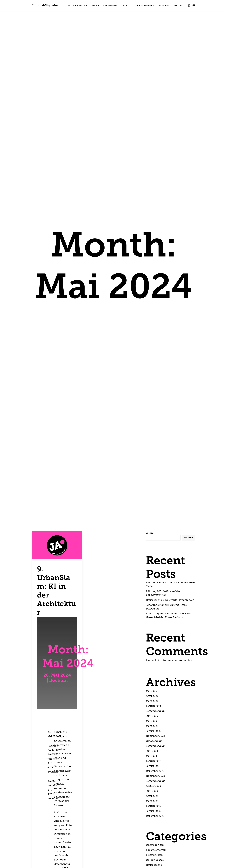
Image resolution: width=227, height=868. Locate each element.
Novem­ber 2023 (155, 647)
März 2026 (152, 572)
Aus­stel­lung (153, 751)
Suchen (150, 404)
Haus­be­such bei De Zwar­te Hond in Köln (170, 471)
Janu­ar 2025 (153, 602)
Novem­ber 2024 (155, 607)
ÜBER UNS (164, 5)
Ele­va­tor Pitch (154, 726)
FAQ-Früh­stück (155, 746)
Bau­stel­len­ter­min (156, 721)
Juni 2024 (152, 622)
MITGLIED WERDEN (78, 5)
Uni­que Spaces (155, 731)
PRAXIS (95, 5)
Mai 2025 (151, 592)
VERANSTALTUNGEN (145, 5)
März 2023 (152, 672)
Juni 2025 (152, 587)
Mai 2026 (151, 562)
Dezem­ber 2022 (155, 687)
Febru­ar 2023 (154, 677)
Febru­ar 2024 (154, 632)
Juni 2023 (152, 662)
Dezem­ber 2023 (155, 642)
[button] (189, 5)
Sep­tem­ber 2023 (156, 652)
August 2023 (153, 657)
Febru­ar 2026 (154, 577)
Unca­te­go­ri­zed (155, 716)
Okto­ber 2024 (154, 612)
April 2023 (152, 667)
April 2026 (152, 567)
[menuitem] (78, 5)
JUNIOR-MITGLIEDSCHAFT (117, 5)
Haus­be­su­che (154, 736)
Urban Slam (153, 741)
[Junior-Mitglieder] (45, 5)
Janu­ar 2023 (153, 682)
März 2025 (152, 597)
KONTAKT (179, 5)
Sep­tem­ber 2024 (156, 617)
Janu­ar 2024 (153, 637)
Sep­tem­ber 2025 (156, 582)
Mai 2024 (151, 627)
